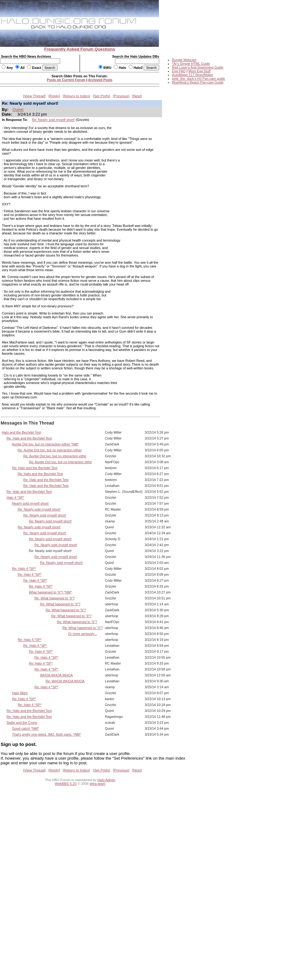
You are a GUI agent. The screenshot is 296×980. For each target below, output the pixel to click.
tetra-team (98, 784)
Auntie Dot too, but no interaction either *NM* (45, 444)
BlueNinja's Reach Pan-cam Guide (198, 82)
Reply (54, 96)
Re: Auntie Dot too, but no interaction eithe (55, 456)
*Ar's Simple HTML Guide (191, 64)
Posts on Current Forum (66, 80)
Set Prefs (101, 96)
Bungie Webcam (184, 60)
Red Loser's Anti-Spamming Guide (198, 67)
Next (137, 96)
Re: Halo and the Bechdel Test (29, 438)
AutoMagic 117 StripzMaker (193, 75)
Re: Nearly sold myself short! (53, 120)
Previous (121, 96)
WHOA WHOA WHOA (56, 675)
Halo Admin (106, 780)
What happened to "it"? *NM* (50, 592)
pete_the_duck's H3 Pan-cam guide (198, 79)
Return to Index (76, 96)
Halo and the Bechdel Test (21, 432)
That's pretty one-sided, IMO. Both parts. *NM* (47, 734)
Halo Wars (20, 693)
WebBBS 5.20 (66, 784)
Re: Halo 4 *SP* (24, 569)
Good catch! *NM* (26, 728)
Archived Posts (100, 80)
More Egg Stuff (199, 71)
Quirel (18, 110)
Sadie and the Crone (22, 723)
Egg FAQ (179, 71)
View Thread (34, 96)
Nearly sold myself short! (31, 503)
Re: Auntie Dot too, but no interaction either (50, 450)
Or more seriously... (82, 634)
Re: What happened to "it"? (55, 598)
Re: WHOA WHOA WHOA (65, 681)
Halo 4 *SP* (15, 497)
